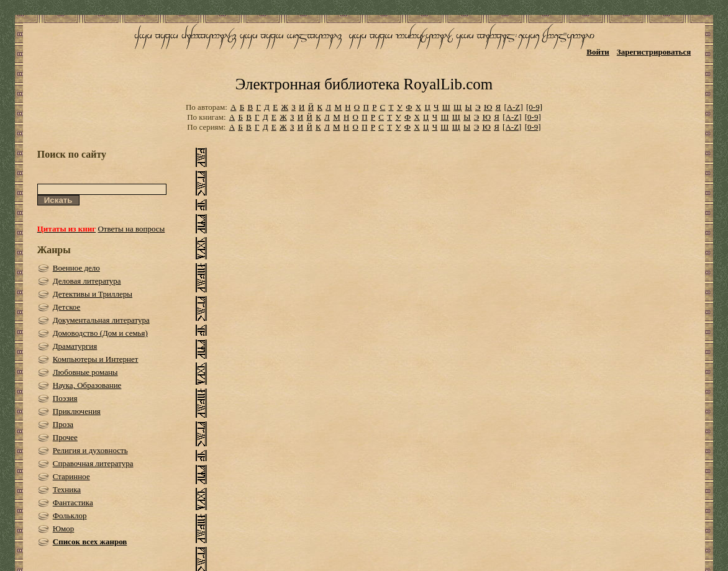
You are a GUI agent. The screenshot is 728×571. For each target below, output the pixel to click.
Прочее (65, 437)
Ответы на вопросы (131, 229)
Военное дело (76, 268)
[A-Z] (513, 107)
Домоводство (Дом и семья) (100, 333)
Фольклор (70, 515)
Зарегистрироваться (654, 52)
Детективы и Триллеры (93, 294)
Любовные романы (85, 372)
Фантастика (73, 502)
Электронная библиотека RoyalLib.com (364, 84)
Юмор (64, 528)
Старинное (71, 476)
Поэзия (65, 398)
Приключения (77, 411)
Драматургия (75, 346)
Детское (67, 307)
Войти (598, 52)
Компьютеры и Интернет (96, 359)
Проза (63, 424)
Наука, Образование (87, 385)
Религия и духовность (90, 450)
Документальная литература (101, 320)
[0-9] (534, 107)
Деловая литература (87, 281)
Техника (67, 489)
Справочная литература (93, 463)
